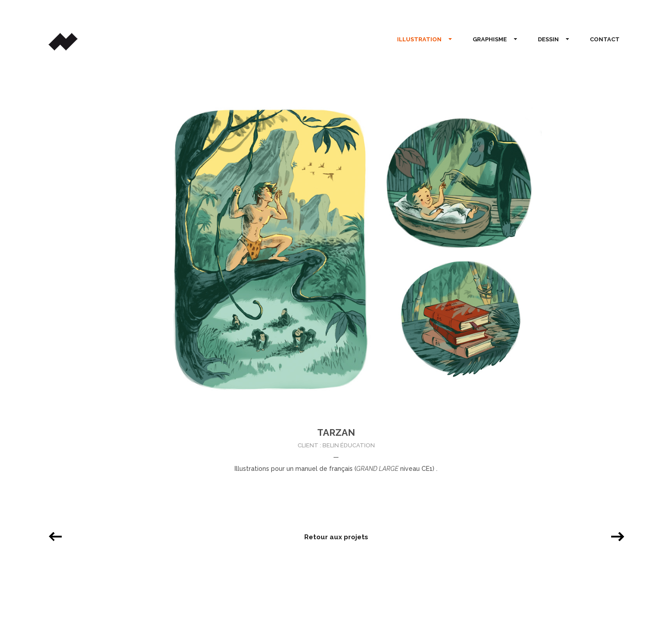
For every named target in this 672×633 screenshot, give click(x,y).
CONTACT (605, 39)
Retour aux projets (336, 537)
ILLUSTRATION (421, 40)
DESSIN (550, 40)
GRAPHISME (491, 40)
